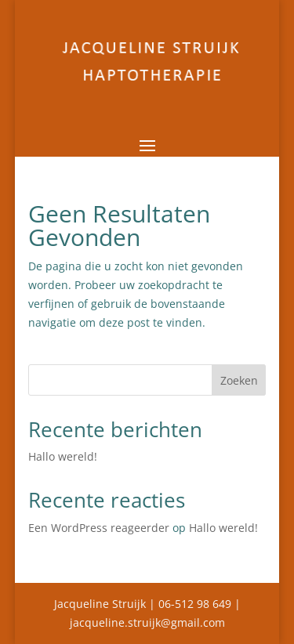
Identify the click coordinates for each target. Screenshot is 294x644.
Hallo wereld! (63, 456)
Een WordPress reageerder (99, 528)
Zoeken (239, 380)
